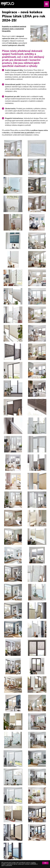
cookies (33, 863)
